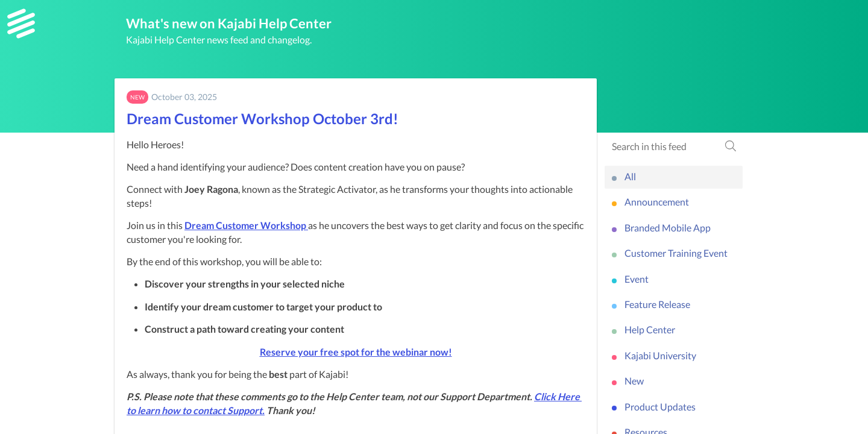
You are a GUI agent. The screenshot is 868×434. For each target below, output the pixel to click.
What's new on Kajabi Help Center (229, 23)
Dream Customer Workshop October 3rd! (263, 118)
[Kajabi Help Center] (21, 24)
